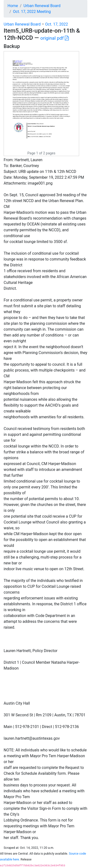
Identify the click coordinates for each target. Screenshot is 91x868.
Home (13, 6)
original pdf (54, 38)
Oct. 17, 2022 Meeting (32, 12)
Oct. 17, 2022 (57, 24)
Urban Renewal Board (42, 6)
